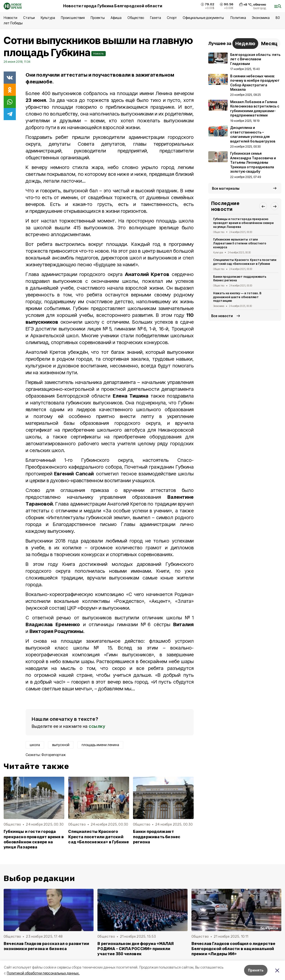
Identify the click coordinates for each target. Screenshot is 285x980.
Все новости (222, 316)
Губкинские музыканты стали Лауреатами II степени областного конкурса (240, 243)
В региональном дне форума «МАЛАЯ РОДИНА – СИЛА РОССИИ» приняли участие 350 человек (136, 949)
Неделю (245, 44)
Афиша (116, 18)
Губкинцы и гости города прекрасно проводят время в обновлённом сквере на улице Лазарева (34, 839)
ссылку (97, 726)
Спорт (172, 18)
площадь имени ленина (100, 745)
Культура (48, 18)
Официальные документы (204, 18)
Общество (136, 18)
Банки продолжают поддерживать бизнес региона (157, 837)
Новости (10, 18)
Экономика (261, 18)
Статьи (29, 18)
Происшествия (73, 18)
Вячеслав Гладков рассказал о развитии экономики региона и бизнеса (46, 946)
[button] (263, 206)
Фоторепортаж (54, 755)
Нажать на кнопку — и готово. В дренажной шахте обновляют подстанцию (237, 297)
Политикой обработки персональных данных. (43, 973)
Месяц (269, 44)
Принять (256, 970)
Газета (156, 18)
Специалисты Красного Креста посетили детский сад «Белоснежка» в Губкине (99, 837)
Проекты (98, 18)
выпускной (61, 745)
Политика (238, 18)
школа (35, 745)
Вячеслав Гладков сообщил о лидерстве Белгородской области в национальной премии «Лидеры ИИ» (233, 949)
